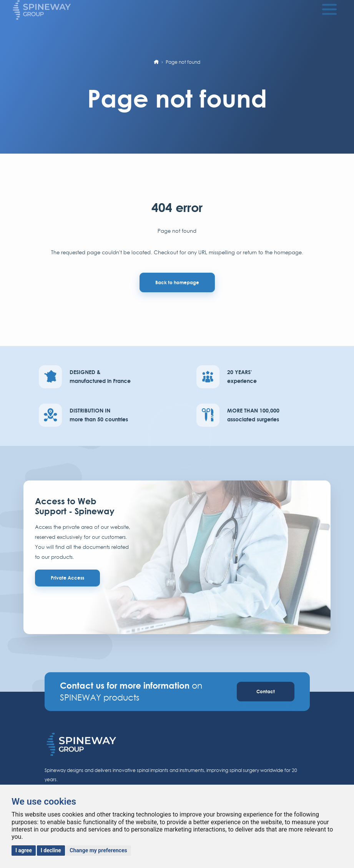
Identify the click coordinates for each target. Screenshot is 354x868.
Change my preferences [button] (98, 850)
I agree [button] (24, 850)
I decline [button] (51, 850)
